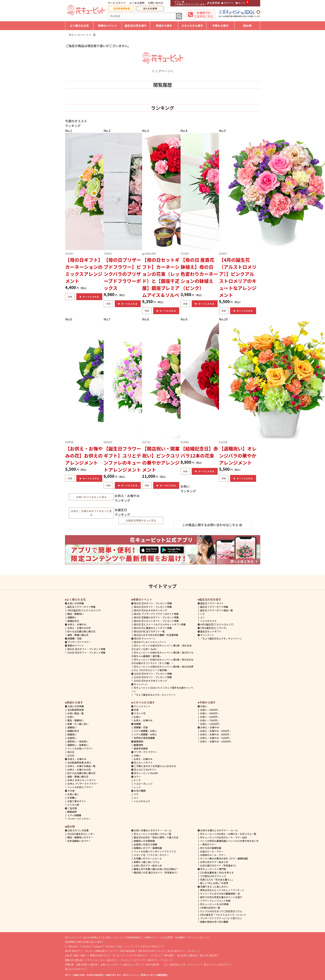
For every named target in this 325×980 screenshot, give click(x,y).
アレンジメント (141, 706)
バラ (202, 614)
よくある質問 (137, 3)
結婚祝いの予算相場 (144, 841)
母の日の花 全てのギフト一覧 (149, 631)
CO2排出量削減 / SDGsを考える (217, 872)
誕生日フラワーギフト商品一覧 (216, 610)
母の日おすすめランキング (151, 951)
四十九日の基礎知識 (211, 848)
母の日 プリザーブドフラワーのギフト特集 (156, 614)
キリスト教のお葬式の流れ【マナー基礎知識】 (225, 858)
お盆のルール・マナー (212, 851)
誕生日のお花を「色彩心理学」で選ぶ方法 (156, 837)
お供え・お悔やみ (77, 624)
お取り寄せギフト (77, 801)
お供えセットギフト (132, 965)
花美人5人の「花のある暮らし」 (217, 879)
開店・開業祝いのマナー (80, 837)
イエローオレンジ (143, 784)
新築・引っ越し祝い (78, 724)
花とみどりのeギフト (144, 769)
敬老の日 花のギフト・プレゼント (107, 955)
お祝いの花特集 (76, 603)
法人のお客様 (150, 8)
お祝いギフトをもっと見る (91, 497)
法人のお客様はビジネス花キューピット (102, 937)
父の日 (71, 755)
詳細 (70, 297)
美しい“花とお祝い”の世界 (214, 883)
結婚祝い (72, 734)
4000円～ (210, 713)
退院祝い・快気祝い (78, 741)
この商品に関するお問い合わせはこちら (212, 525)
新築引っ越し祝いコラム (147, 862)
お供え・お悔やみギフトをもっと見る (91, 513)
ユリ (202, 617)
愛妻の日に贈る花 (74, 960)
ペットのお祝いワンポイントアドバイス (155, 851)
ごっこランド (131, 946)
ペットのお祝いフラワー (80, 748)
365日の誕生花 (152, 965)
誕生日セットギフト (210, 631)
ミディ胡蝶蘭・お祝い (145, 731)
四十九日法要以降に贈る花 (81, 631)
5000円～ (210, 717)
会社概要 (179, 937)
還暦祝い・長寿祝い (78, 745)
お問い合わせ (156, 3)
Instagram (98, 946)
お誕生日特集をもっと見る (141, 520)
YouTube (109, 946)
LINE (119, 946)
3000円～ (210, 710)
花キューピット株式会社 (154, 975)
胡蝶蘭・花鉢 (73, 638)
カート (240, 3)
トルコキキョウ (208, 621)
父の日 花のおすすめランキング (150, 681)
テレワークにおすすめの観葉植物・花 (220, 894)
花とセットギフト (142, 762)
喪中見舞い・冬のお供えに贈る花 (180, 955)
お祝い (71, 717)
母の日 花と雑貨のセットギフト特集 (153, 628)
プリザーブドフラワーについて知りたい (221, 918)
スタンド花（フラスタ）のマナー (151, 855)
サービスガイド (117, 3)
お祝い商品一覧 (76, 713)
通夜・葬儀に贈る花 (78, 635)
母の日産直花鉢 (128, 951)
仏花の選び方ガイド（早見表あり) (218, 865)
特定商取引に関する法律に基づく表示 (83, 942)
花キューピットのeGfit (145, 773)
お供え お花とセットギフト (82, 780)
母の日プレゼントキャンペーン (150, 642)
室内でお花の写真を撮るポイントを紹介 (221, 897)
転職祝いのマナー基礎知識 (148, 848)
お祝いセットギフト (110, 965)
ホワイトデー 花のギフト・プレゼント (153, 960)
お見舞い (72, 798)
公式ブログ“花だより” (151, 946)
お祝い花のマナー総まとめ (148, 865)
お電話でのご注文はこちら (204, 14)
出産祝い (72, 738)
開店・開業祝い (76, 614)
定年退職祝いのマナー (79, 841)
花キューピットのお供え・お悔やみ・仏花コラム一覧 (228, 834)
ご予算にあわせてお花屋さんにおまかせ (154, 766)
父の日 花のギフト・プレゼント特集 (86, 652)
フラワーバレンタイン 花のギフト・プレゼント (108, 960)
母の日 (71, 752)
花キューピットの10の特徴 (214, 904)
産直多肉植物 (141, 748)
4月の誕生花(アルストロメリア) (84, 610)
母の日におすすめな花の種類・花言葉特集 (156, 635)
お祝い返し (73, 794)
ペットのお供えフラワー (80, 787)
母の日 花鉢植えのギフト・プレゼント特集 (156, 617)
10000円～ (211, 724)
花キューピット (73, 937)
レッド (137, 787)
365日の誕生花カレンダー (81, 834)
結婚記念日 (73, 621)
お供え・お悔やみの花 (79, 628)
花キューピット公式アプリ (217, 965)
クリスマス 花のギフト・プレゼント (144, 955)
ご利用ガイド (150, 937)
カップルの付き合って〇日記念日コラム (221, 911)
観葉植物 (72, 812)
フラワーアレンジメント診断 (215, 901)
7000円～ (210, 720)
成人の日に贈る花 (208, 955)
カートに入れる (89, 297)
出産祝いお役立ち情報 (145, 844)
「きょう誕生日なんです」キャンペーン (155, 695)
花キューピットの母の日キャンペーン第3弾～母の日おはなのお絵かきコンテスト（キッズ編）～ (162, 661)
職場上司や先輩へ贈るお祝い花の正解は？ (156, 869)
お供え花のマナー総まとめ (214, 862)
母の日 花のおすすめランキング (150, 610)
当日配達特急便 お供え (79, 762)
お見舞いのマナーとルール (148, 858)
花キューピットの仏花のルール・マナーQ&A (223, 837)
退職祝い (72, 617)
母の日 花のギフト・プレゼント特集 (86, 649)
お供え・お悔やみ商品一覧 (81, 766)
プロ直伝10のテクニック (213, 876)
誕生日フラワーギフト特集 (81, 607)
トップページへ (163, 69)
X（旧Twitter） (72, 946)
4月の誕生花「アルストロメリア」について (223, 915)
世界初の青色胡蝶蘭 (144, 738)
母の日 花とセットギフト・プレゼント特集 (156, 621)
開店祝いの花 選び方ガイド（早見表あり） (156, 872)
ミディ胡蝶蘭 (74, 815)
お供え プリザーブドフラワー (83, 784)
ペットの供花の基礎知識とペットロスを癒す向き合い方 (229, 841)
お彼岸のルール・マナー (213, 855)
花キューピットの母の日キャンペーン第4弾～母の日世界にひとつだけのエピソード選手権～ (162, 668)
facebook (86, 946)
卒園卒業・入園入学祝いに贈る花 (81, 965)
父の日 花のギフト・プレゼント (183, 951)
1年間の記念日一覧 (210, 908)
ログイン (227, 3)
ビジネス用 (73, 805)
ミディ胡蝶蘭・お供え (145, 734)
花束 (135, 710)
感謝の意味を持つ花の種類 (214, 922)
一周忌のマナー (208, 844)
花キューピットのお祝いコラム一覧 (152, 834)
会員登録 (214, 3)
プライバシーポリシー (198, 937)
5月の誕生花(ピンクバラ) (212, 628)
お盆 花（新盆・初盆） (76, 955)
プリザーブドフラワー (78, 642)
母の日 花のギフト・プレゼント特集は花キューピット (91, 951)
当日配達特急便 (122, 8)
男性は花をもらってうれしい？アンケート (222, 890)
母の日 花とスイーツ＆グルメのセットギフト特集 (160, 624)
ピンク (137, 780)
